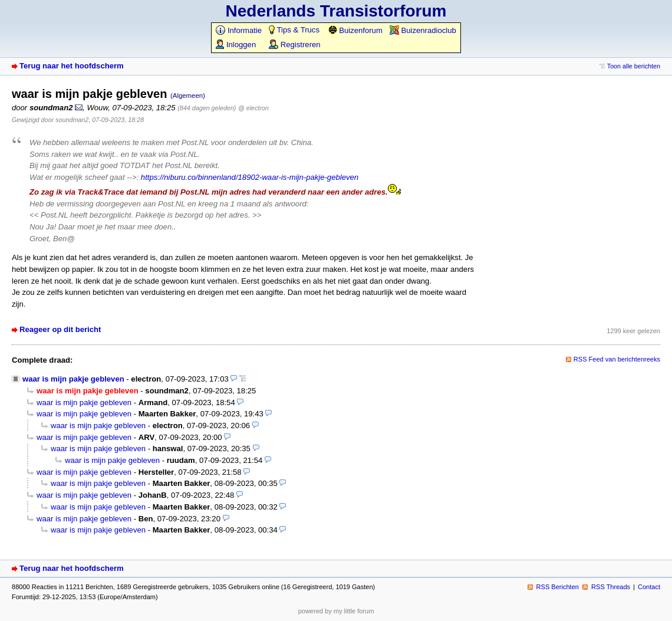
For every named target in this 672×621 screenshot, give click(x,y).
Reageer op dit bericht (60, 329)
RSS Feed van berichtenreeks (617, 359)
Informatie (239, 30)
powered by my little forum (336, 611)
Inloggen (236, 45)
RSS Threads (611, 587)
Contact (649, 587)
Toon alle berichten (634, 66)
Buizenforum (355, 30)
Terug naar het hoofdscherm (72, 66)
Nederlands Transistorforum (336, 11)
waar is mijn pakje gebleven (73, 379)
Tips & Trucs (294, 30)
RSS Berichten (558, 587)
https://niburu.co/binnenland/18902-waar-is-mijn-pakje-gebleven (250, 177)
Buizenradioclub (423, 30)
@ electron (253, 108)
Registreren (294, 45)
